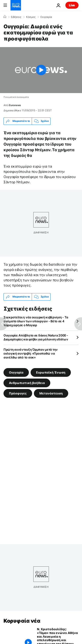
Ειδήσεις (16, 17)
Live (72, 5)
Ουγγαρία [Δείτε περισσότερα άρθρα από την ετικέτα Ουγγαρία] (16, 372)
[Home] (5, 17)
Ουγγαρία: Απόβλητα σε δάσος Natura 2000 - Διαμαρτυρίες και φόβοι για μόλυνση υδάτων (36, 337)
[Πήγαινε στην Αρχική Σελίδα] (16, 5)
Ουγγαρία (46, 17)
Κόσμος (31, 17)
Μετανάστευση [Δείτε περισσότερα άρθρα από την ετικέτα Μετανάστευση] (51, 393)
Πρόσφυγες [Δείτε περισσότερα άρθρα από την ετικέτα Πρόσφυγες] (18, 393)
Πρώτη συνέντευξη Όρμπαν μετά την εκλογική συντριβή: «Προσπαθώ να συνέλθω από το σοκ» (31, 353)
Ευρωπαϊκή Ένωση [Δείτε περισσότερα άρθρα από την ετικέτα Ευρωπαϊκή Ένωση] (51, 372)
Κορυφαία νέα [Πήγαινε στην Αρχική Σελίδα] (22, 621)
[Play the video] (41, 70)
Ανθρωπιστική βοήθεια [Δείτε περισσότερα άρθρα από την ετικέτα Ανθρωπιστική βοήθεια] (27, 383)
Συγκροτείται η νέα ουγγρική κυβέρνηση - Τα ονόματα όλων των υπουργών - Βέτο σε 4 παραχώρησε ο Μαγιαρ (36, 321)
